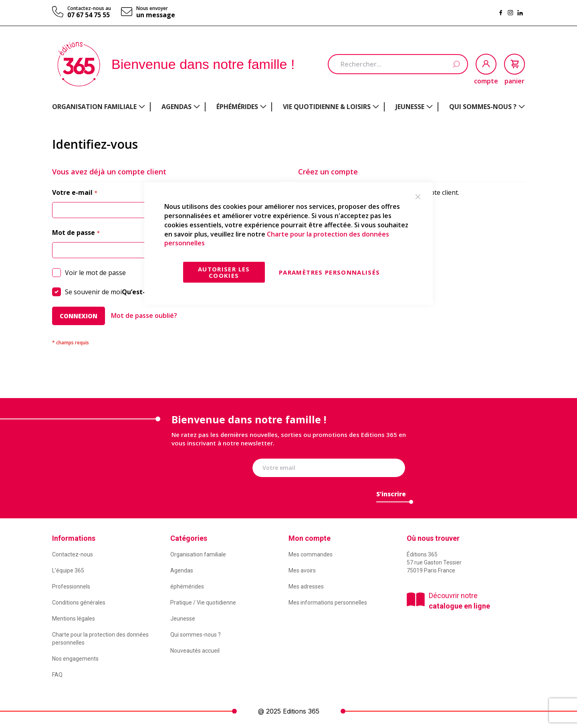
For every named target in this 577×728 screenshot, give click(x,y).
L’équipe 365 (68, 570)
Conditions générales (79, 603)
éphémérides (187, 586)
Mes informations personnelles (328, 603)
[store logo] (79, 64)
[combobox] (398, 64)
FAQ (57, 675)
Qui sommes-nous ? (196, 635)
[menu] (288, 107)
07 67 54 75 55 (89, 15)
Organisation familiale (198, 554)
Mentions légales (74, 619)
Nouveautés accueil (195, 651)
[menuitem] (99, 107)
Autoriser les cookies (224, 272)
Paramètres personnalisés (329, 272)
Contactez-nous (73, 554)
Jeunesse (183, 619)
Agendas (182, 570)
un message (156, 15)
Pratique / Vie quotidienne (203, 603)
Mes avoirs (302, 570)
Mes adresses (306, 586)
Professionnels (71, 586)
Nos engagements (75, 659)
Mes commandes (311, 554)
